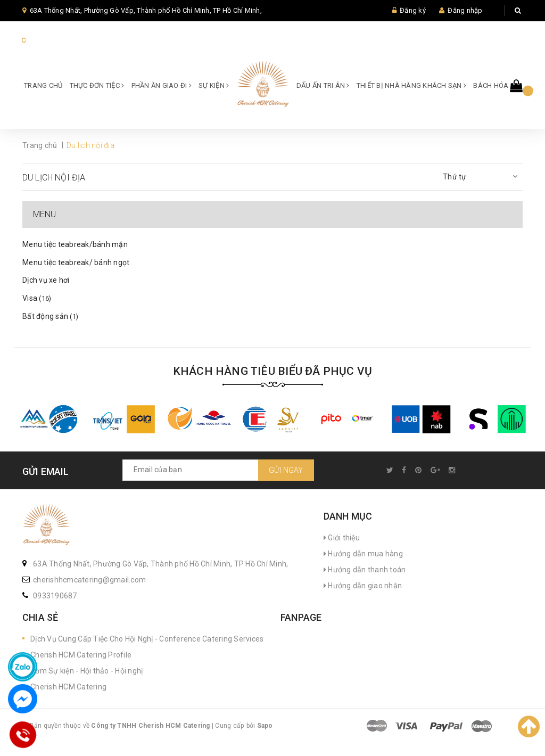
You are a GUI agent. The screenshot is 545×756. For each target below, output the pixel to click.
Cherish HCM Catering (68, 687)
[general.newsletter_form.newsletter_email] (218, 470)
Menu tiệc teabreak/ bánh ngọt (76, 262)
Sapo (265, 726)
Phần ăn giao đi (162, 85)
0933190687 (55, 596)
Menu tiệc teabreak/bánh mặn (75, 244)
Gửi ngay (286, 470)
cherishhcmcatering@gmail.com (89, 580)
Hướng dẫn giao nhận (363, 586)
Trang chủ (43, 85)
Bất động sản (50, 316)
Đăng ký (413, 10)
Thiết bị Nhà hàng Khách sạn (411, 85)
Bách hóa (493, 85)
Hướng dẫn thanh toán (365, 570)
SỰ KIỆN (214, 85)
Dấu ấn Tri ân (323, 85)
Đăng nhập (465, 10)
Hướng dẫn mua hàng (363, 554)
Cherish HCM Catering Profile (81, 655)
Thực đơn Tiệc (97, 85)
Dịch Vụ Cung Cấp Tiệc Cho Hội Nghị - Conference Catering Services (147, 639)
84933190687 (51, 40)
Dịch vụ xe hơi (46, 280)
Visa (37, 298)
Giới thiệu (342, 538)
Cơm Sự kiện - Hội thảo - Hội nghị (86, 671)
